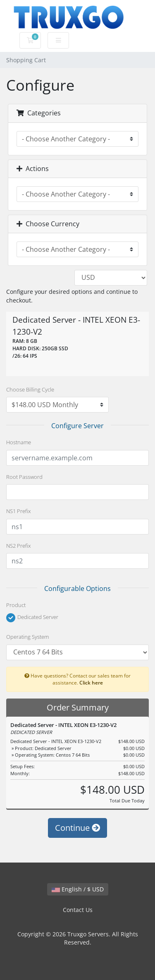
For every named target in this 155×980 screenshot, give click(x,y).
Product (16, 605)
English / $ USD (78, 889)
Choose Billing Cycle (30, 389)
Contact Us (78, 910)
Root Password (24, 477)
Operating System (27, 637)
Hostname (19, 442)
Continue (77, 828)
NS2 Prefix (18, 546)
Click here (91, 682)
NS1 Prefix (18, 511)
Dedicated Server (32, 618)
